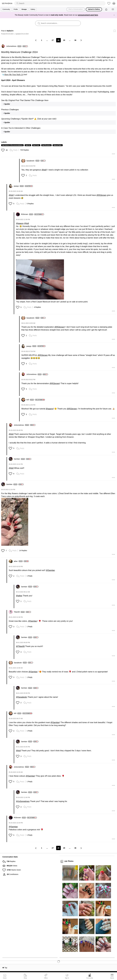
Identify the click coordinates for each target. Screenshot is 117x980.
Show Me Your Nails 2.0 (14, 74)
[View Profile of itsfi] (30, 400)
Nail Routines (46, 145)
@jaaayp (20, 223)
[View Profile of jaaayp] (19, 186)
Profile (16, 9)
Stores (112, 978)
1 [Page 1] (42, 40)
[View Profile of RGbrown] (27, 214)
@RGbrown (101, 195)
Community (90, 978)
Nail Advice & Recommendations (12, 145)
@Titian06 (20, 646)
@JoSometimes (23, 801)
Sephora (7, 3)
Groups (24, 9)
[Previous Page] (36, 40)
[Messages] (113, 9)
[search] (60, 3)
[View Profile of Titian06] (19, 612)
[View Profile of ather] (18, 561)
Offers (46, 978)
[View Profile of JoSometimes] (14, 46)
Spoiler (7, 104)
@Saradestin (22, 697)
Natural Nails (58, 145)
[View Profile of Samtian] (19, 459)
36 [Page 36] (75, 40)
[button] (3, 150)
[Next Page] (81, 40)
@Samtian (50, 570)
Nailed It (10, 31)
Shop (25, 978)
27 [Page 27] (53, 40)
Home (5, 978)
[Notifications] (106, 9)
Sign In (67, 976)
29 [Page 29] (64, 40)
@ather (19, 596)
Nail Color (36, 145)
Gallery (33, 9)
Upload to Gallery (94, 9)
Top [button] (6, 968)
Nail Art (28, 145)
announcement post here (88, 15)
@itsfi (44, 170)
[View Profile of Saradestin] (33, 161)
